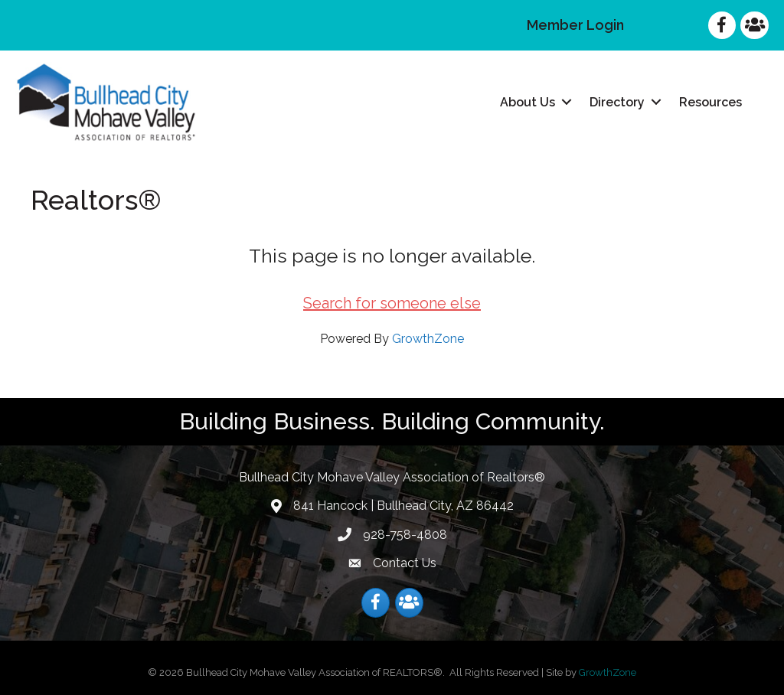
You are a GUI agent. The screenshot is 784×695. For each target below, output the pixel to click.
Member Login (575, 25)
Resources (710, 102)
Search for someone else (392, 303)
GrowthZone (428, 339)
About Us (528, 102)
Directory (617, 102)
